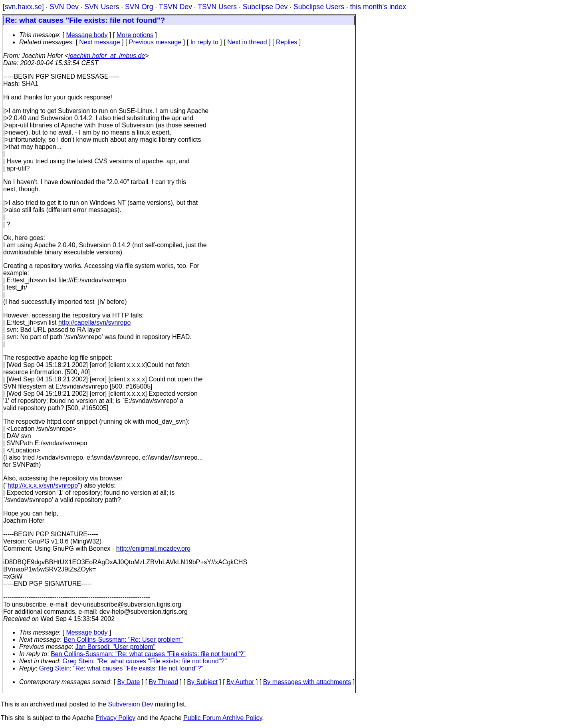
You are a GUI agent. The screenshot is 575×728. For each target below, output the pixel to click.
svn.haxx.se (23, 7)
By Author (240, 682)
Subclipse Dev (265, 7)
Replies (287, 42)
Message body (87, 35)
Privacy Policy (115, 718)
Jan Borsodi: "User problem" (116, 647)
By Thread (164, 682)
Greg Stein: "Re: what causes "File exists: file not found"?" (145, 661)
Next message (99, 42)
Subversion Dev (131, 704)
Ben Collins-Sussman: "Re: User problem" (123, 640)
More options (135, 35)
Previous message (155, 42)
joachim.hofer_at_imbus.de (107, 56)
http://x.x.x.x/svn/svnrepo (43, 485)
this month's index (378, 7)
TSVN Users (217, 7)
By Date (128, 682)
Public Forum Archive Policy (223, 718)
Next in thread (247, 42)
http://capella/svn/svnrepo (94, 322)
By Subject (202, 682)
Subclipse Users (319, 7)
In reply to (204, 42)
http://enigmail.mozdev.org (153, 548)
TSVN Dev (175, 7)
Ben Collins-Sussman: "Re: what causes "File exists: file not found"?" (148, 654)
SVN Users (102, 7)
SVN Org (139, 7)
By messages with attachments (307, 682)
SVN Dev (64, 7)
